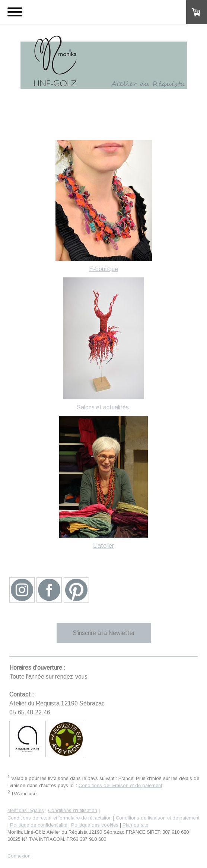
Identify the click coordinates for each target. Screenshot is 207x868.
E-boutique (103, 269)
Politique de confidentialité (39, 825)
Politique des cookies (95, 825)
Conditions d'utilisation (73, 810)
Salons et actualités (103, 407)
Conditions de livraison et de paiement (120, 785)
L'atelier (103, 546)
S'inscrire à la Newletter (104, 633)
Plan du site (135, 825)
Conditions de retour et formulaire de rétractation (60, 818)
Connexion (19, 856)
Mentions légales (26, 810)
